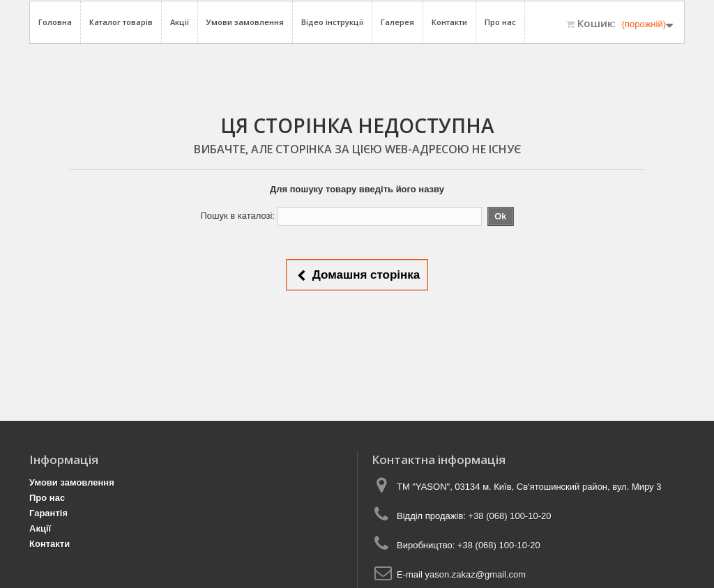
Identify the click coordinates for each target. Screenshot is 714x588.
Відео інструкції (332, 22)
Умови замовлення (245, 22)
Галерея (397, 22)
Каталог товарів (121, 22)
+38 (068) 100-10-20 (510, 516)
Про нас (500, 22)
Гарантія (48, 513)
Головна (55, 22)
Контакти (449, 22)
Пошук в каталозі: (237, 216)
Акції (180, 22)
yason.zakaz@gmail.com (475, 574)
